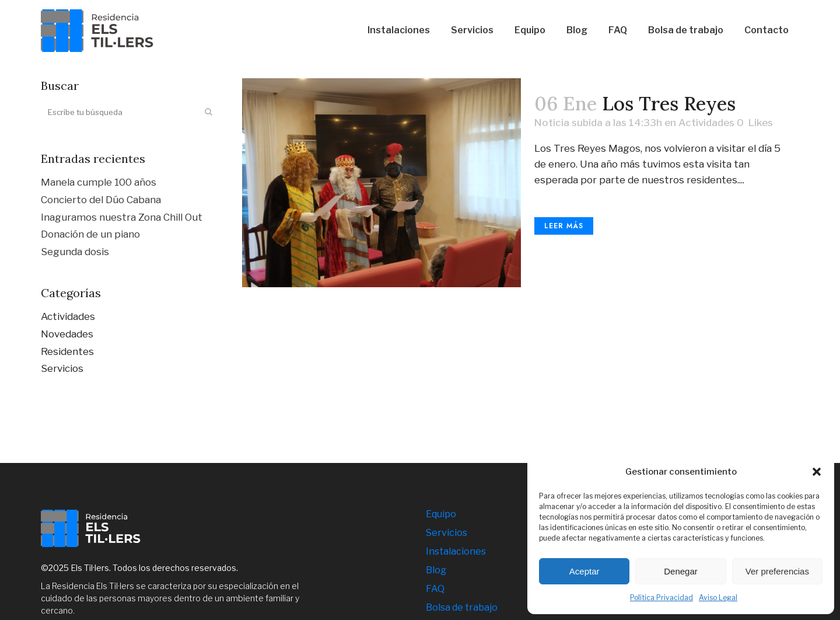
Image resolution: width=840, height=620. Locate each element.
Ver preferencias (777, 571)
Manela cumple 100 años (99, 182)
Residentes (67, 351)
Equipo (441, 514)
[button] (817, 472)
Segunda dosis (75, 252)
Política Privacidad (661, 598)
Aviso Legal (718, 598)
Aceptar (584, 571)
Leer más (564, 226)
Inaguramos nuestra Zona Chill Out (122, 217)
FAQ (435, 589)
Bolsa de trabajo (462, 607)
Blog (436, 570)
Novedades (67, 334)
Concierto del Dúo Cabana (101, 200)
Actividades (68, 316)
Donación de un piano (90, 234)
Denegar (681, 571)
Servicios (62, 368)
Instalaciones (456, 551)
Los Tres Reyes (669, 103)
